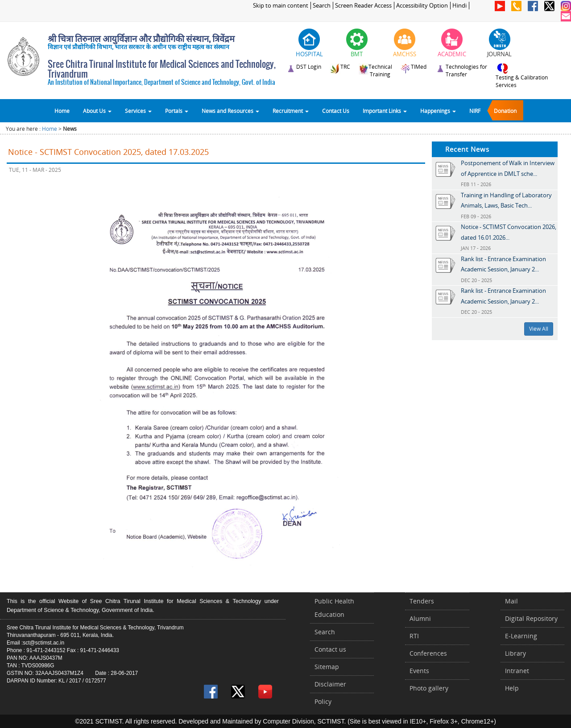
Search (322, 6)
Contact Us (336, 111)
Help (512, 688)
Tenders (422, 601)
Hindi (459, 6)
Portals (177, 111)
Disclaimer (330, 684)
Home (62, 111)
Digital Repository (531, 618)
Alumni (420, 618)
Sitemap (327, 667)
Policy (323, 701)
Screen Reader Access (363, 6)
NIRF (475, 111)
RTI (414, 636)
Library (515, 653)
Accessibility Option (422, 6)
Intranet (517, 671)
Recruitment (291, 111)
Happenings (438, 111)
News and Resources (230, 111)
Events (419, 671)
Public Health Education (334, 608)
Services (138, 111)
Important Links (385, 111)
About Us (97, 111)
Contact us (330, 649)
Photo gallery (429, 688)
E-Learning (521, 636)
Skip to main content (281, 6)
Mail (511, 601)
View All (539, 329)
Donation (505, 111)
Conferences (428, 653)
